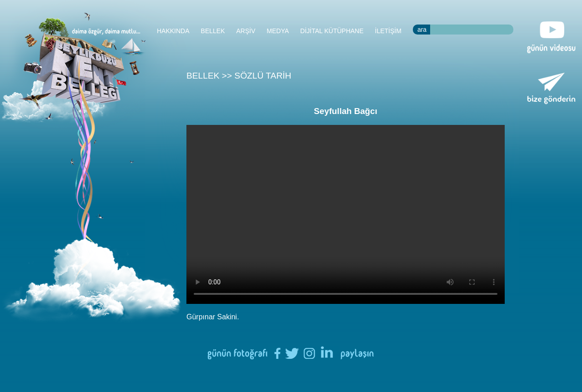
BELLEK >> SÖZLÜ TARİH (239, 76)
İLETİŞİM (388, 31)
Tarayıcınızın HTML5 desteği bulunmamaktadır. (346, 214)
